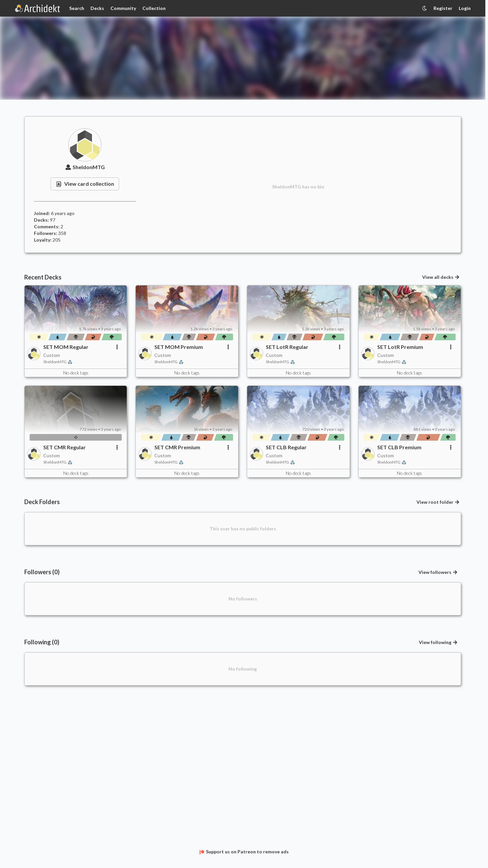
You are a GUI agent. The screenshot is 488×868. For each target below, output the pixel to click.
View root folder (438, 502)
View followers (438, 572)
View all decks (441, 277)
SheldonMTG (85, 167)
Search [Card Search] (77, 8)
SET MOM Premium (179, 347)
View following (438, 642)
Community (123, 8)
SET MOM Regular (66, 347)
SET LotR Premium (400, 347)
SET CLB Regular (286, 447)
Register (443, 8)
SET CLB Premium (399, 447)
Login (465, 8)
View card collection (85, 184)
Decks (97, 8)
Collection (154, 8)
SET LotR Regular (287, 347)
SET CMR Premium (177, 447)
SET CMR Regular (65, 447)
